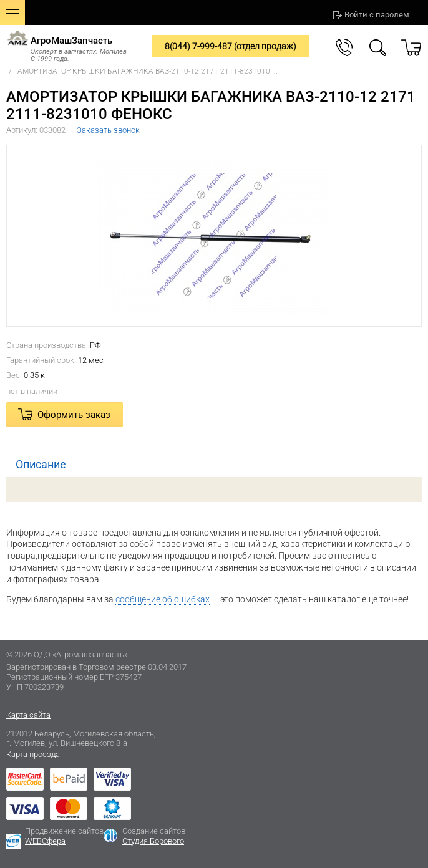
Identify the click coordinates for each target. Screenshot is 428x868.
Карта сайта (28, 715)
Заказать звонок (108, 130)
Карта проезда (33, 754)
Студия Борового (153, 841)
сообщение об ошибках (163, 599)
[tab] (214, 465)
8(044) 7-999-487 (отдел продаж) (231, 46)
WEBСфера (45, 841)
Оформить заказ (74, 415)
